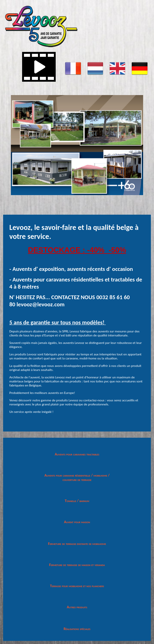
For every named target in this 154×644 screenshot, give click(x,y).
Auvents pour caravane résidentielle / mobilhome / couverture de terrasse (77, 477)
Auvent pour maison (77, 522)
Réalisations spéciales (77, 629)
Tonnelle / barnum (77, 501)
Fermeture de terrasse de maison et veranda (77, 565)
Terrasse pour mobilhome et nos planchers (77, 586)
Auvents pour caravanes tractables (77, 454)
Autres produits (77, 607)
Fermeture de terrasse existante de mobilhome (77, 544)
